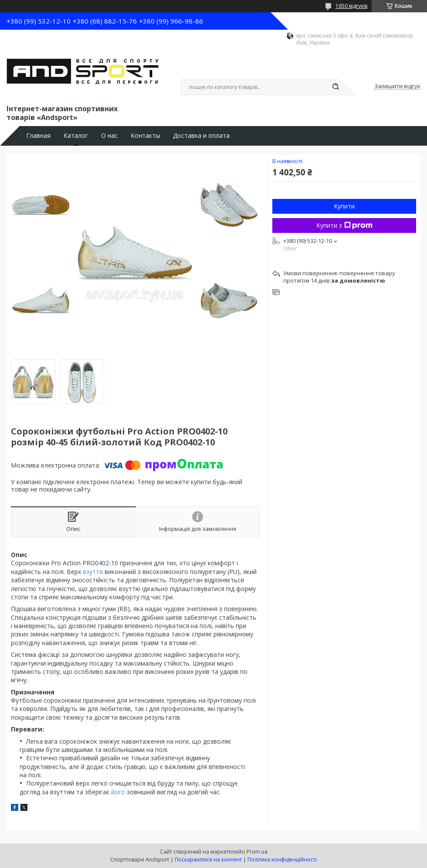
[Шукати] (335, 87)
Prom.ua (257, 852)
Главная (38, 136)
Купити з (344, 225)
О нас (109, 136)
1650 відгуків (351, 6)
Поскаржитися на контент (208, 859)
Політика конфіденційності (282, 859)
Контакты (145, 136)
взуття (93, 572)
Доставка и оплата (201, 136)
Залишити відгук (397, 86)
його (118, 792)
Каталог (76, 136)
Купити (344, 206)
